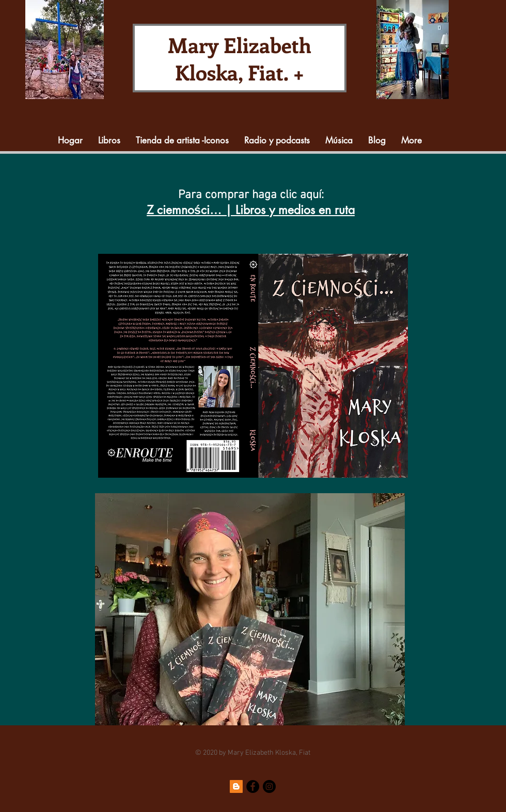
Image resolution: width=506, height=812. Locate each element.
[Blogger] (236, 786)
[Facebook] (253, 786)
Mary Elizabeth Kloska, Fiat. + (240, 58)
